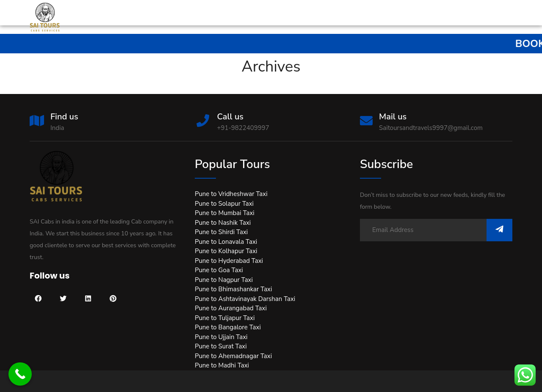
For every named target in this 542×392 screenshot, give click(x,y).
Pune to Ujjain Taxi (221, 337)
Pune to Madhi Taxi (222, 365)
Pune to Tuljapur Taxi (225, 318)
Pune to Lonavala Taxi (226, 242)
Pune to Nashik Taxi (223, 223)
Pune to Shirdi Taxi (221, 232)
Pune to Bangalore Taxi (228, 327)
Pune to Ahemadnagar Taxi (233, 356)
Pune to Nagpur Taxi (224, 280)
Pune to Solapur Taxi (224, 204)
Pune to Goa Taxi (219, 270)
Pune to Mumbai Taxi (225, 213)
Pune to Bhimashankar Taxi (233, 289)
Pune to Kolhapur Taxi (226, 251)
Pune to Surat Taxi (221, 346)
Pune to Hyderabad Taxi (229, 261)
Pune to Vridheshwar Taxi (231, 194)
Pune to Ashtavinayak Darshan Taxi (245, 299)
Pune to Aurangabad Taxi (231, 308)
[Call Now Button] (20, 374)
